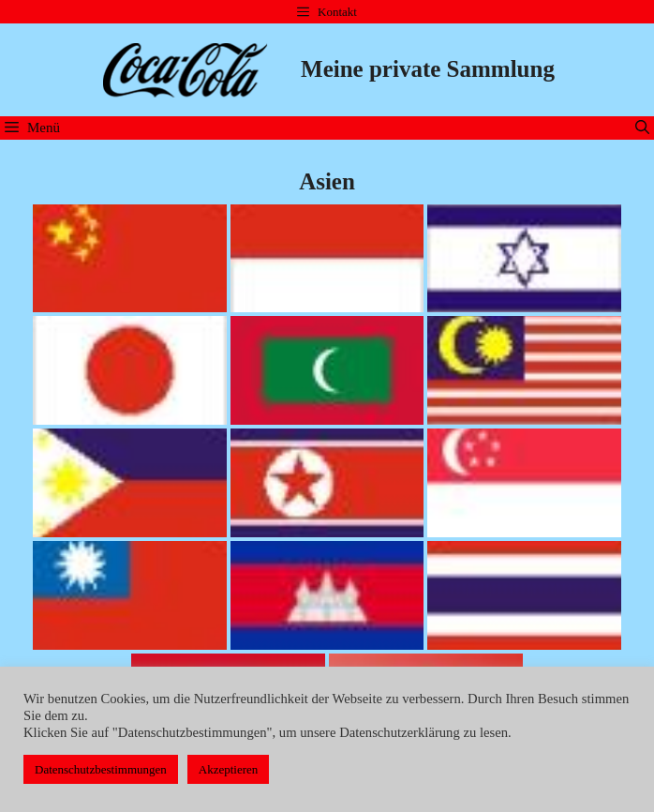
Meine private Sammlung (428, 69)
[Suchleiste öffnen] (642, 128)
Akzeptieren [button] (229, 769)
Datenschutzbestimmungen (101, 769)
